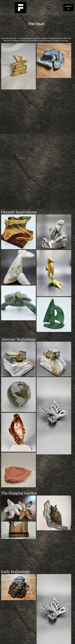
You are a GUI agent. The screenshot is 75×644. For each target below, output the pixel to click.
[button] (48, 8)
